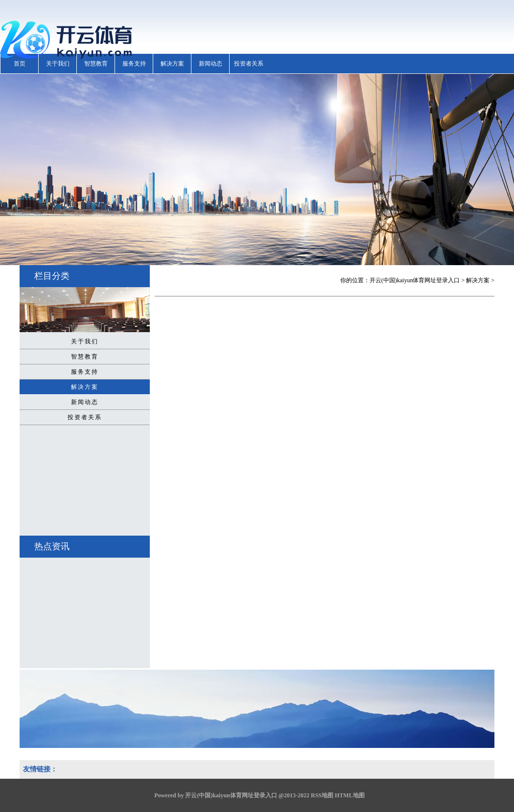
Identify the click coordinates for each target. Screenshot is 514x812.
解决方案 (172, 64)
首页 (20, 64)
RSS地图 (322, 795)
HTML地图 (350, 795)
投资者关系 (249, 64)
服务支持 (134, 64)
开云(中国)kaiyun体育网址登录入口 (415, 280)
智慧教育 (96, 64)
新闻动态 (210, 64)
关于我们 (58, 64)
